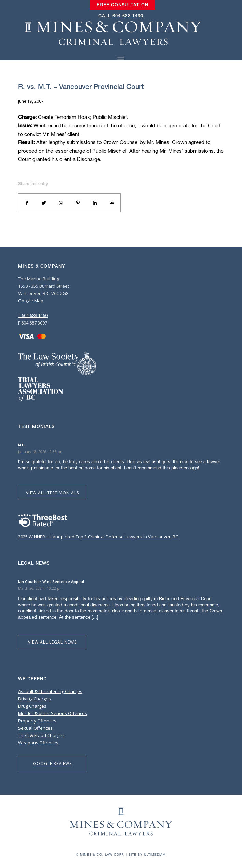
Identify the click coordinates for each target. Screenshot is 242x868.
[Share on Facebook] (27, 203)
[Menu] (121, 59)
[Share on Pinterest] (78, 203)
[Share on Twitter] (44, 203)
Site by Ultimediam (147, 855)
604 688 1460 (128, 16)
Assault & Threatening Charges (50, 691)
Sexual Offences (35, 728)
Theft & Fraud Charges (41, 735)
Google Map (31, 301)
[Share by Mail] (112, 203)
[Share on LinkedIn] (95, 203)
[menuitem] (123, 5)
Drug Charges (32, 706)
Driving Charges (35, 699)
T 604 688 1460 (33, 315)
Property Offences (37, 721)
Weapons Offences (38, 743)
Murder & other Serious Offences (53, 713)
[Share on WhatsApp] (61, 203)
